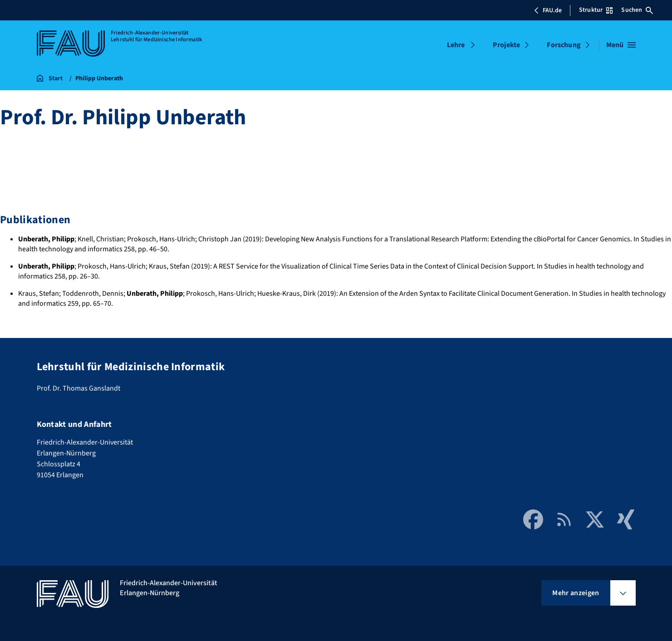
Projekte (506, 45)
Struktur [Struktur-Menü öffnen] (596, 10)
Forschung (564, 45)
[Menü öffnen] (621, 45)
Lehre (456, 45)
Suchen (637, 10)
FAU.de (548, 10)
